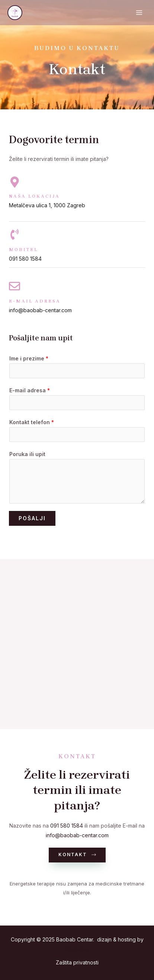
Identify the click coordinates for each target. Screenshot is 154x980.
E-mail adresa (30, 390)
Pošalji (32, 518)
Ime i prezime (29, 358)
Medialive (77, 949)
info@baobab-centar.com (77, 835)
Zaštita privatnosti (77, 962)
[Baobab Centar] (15, 13)
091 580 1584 (67, 826)
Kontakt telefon (32, 422)
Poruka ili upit (27, 454)
